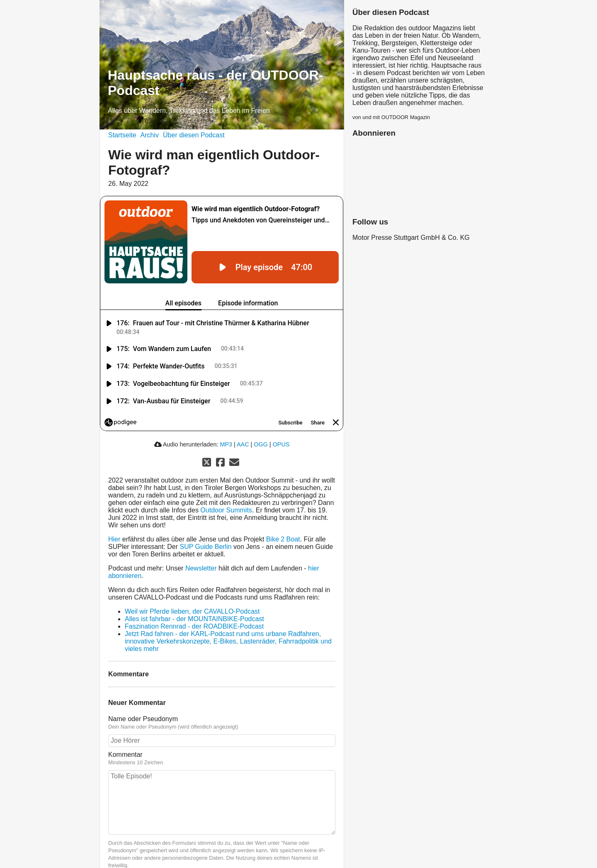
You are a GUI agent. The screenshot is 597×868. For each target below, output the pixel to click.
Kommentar (125, 755)
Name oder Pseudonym (143, 719)
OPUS (281, 444)
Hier (114, 539)
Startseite (122, 135)
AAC (243, 444)
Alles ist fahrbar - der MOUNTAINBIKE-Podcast (194, 619)
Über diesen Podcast (194, 135)
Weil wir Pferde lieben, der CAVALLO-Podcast (192, 611)
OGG (261, 444)
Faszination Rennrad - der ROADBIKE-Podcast (194, 626)
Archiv (150, 135)
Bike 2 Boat (283, 539)
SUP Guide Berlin (206, 547)
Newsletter (201, 568)
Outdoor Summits (226, 510)
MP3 (226, 444)
